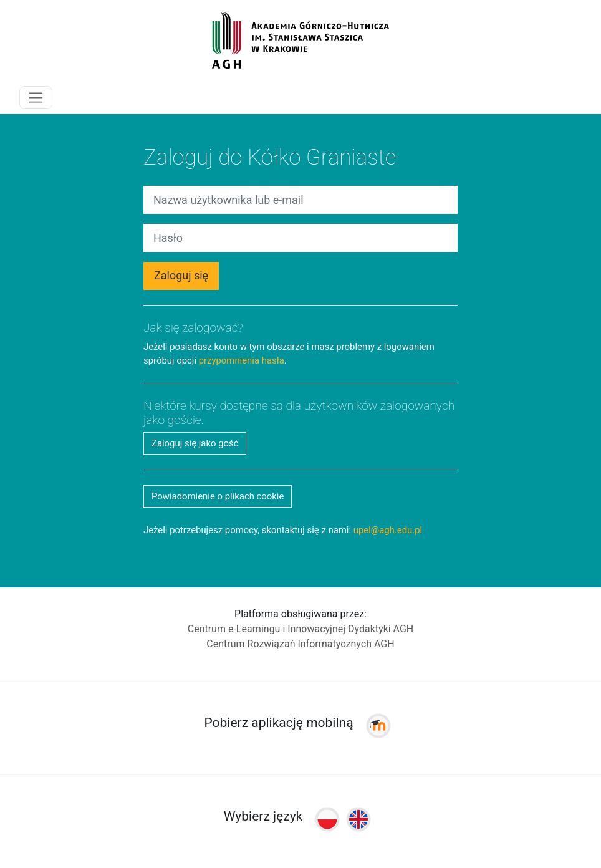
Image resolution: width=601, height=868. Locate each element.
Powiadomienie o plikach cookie (218, 496)
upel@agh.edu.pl (388, 530)
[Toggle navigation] (36, 98)
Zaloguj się (181, 275)
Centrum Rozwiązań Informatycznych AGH (300, 644)
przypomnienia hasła (242, 360)
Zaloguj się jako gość (195, 443)
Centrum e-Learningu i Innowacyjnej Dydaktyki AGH (301, 629)
